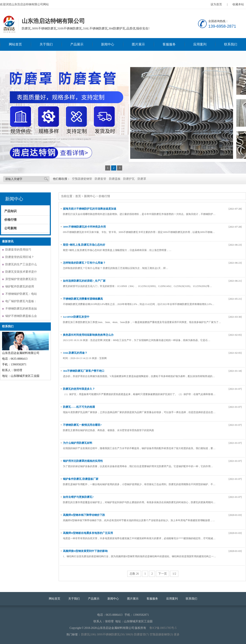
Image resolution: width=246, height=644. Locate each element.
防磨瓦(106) (89, 634)
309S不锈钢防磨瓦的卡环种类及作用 (84, 227)
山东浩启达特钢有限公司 (9, 24)
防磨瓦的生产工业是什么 (21, 264)
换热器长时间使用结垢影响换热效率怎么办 (88, 335)
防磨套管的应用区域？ (20, 257)
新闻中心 (108, 44)
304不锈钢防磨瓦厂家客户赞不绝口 (84, 371)
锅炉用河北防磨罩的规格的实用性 (83, 461)
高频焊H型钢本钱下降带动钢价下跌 (84, 515)
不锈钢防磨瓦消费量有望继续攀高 (83, 299)
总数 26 (134, 574)
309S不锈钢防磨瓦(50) (111, 634)
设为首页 (216, 4)
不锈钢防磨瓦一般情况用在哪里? (82, 425)
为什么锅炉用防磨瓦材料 (78, 443)
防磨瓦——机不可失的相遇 (79, 407)
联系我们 (231, 44)
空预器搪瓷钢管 (82, 179)
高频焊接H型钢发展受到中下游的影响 (85, 551)
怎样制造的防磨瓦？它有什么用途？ (84, 263)
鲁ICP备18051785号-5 (163, 628)
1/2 (174, 574)
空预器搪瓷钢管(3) (161, 634)
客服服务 (169, 44)
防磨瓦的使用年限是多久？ (79, 389)
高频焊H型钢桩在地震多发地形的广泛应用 (88, 533)
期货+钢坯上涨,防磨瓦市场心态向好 (84, 245)
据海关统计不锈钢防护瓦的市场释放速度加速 (90, 209)
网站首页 (15, 44)
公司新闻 (10, 228)
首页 (78, 196)
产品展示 (77, 44)
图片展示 (138, 44)
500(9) (129, 634)
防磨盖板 (115, 179)
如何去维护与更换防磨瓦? (78, 497)
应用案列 (200, 44)
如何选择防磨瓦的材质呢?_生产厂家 (84, 281)
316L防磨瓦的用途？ (75, 353)
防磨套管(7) (141, 634)
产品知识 (10, 211)
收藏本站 (238, 4)
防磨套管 (100, 179)
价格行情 (10, 220)
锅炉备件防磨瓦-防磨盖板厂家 (81, 479)
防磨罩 (142, 179)
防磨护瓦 (129, 179)
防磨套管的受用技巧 (18, 250)
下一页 (163, 574)
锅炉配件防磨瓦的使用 (20, 286)
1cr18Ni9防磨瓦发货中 (76, 317)
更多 (177, 634)
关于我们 (46, 44)
